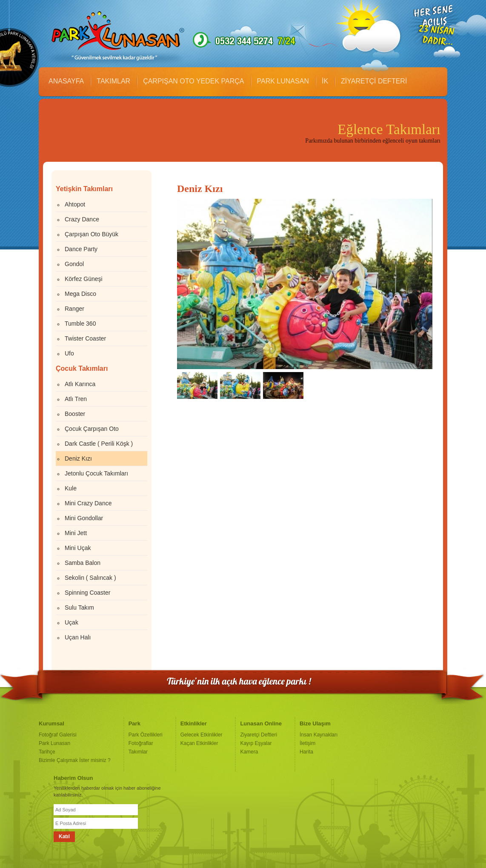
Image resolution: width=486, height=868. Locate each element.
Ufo (69, 353)
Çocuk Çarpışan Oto (92, 429)
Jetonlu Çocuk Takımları (96, 473)
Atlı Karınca (80, 384)
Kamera (249, 752)
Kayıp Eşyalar (256, 743)
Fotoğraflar (141, 743)
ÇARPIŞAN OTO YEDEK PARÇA (193, 81)
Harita (306, 752)
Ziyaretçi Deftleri (259, 735)
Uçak (71, 622)
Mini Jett (76, 533)
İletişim (307, 743)
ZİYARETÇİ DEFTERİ (374, 81)
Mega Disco (80, 294)
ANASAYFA (66, 81)
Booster (75, 414)
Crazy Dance (82, 219)
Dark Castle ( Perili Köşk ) (99, 444)
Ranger (74, 309)
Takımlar (138, 752)
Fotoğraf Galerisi (58, 735)
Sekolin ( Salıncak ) (90, 578)
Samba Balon (83, 563)
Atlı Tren (76, 399)
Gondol (74, 264)
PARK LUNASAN (283, 81)
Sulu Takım (79, 607)
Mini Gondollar (84, 518)
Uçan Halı (78, 637)
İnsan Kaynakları (319, 735)
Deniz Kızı (78, 458)
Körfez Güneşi (84, 279)
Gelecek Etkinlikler (202, 735)
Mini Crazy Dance (88, 503)
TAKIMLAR (113, 81)
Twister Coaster (85, 338)
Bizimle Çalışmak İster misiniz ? (75, 760)
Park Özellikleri (146, 735)
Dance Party (81, 249)
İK (325, 81)
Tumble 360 (80, 324)
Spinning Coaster (87, 593)
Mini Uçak (78, 548)
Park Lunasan (54, 743)
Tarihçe (47, 752)
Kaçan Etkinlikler (199, 743)
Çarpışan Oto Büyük (91, 234)
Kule (71, 488)
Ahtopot (75, 204)
